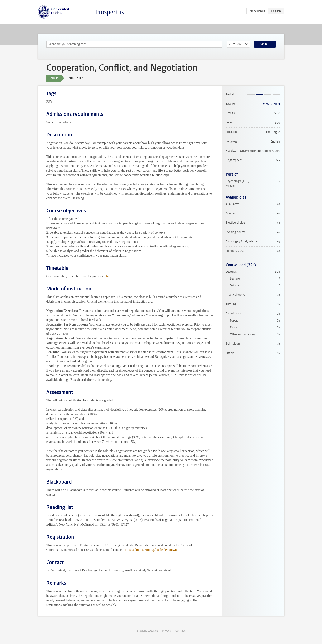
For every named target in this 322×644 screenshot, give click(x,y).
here (109, 276)
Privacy (167, 631)
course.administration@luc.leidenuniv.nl (151, 550)
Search (265, 44)
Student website (147, 631)
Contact (180, 631)
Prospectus (110, 12)
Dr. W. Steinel (271, 104)
